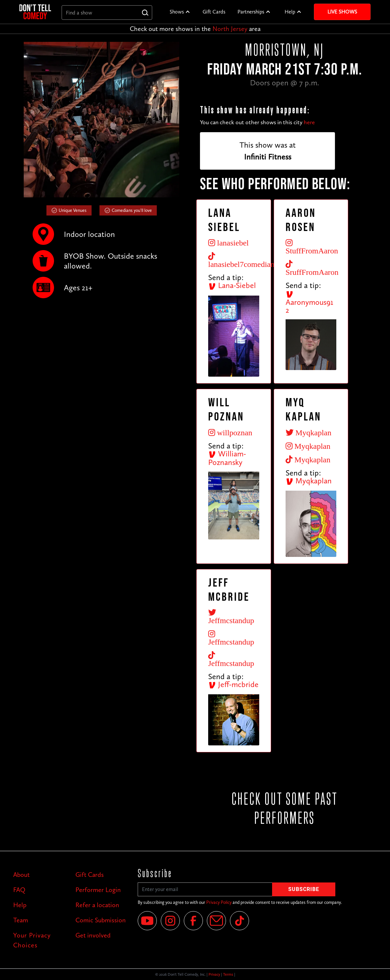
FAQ (19, 890)
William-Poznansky (227, 458)
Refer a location (97, 905)
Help (290, 12)
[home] (35, 12)
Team (21, 920)
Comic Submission (101, 920)
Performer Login (98, 890)
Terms (228, 974)
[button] (180, 12)
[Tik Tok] (239, 921)
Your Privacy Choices (32, 940)
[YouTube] (147, 921)
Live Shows (342, 12)
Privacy (214, 974)
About (21, 875)
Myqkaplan (309, 481)
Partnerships (251, 12)
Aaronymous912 (309, 303)
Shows (177, 12)
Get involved (93, 935)
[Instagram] (170, 921)
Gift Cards (214, 12)
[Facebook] (193, 921)
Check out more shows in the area (195, 29)
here (309, 122)
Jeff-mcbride (233, 684)
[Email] (216, 921)
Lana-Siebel (232, 285)
